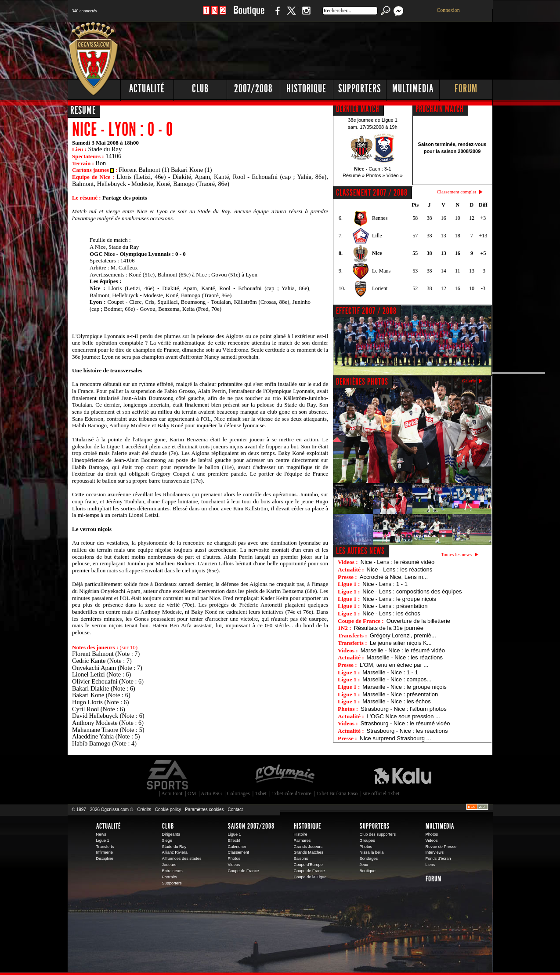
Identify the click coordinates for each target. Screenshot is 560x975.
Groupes (367, 840)
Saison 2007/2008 (251, 826)
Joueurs (169, 865)
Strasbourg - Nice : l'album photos (403, 709)
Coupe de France (244, 871)
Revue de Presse (441, 847)
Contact (235, 809)
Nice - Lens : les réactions (400, 569)
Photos (234, 859)
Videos (234, 865)
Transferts (105, 847)
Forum (466, 89)
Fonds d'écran (438, 859)
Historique (306, 89)
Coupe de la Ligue (310, 877)
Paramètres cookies (204, 809)
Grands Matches (309, 852)
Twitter (291, 15)
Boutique (249, 15)
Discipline (105, 859)
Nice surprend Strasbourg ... (396, 738)
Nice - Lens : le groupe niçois (399, 599)
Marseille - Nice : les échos (396, 701)
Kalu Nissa (403, 775)
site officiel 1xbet (381, 793)
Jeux (364, 865)
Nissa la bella (372, 852)
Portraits (170, 877)
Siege (167, 840)
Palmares (302, 840)
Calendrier (237, 847)
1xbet (261, 793)
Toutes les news (456, 554)
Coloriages (238, 793)
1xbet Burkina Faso (337, 793)
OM (192, 793)
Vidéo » (395, 175)
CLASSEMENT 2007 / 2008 (372, 193)
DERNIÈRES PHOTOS (362, 382)
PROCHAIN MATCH (440, 109)
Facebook (276, 15)
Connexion (448, 10)
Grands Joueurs (308, 847)
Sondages (369, 859)
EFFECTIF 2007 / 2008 (366, 311)
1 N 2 (215, 15)
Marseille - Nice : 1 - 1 (390, 672)
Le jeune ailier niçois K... (401, 643)
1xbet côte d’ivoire (291, 793)
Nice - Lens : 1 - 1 (385, 584)
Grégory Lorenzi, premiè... (403, 635)
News (101, 834)
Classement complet (457, 192)
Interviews (435, 852)
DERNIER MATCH (358, 109)
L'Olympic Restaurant (285, 775)
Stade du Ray (174, 847)
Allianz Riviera (175, 852)
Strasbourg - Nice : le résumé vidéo (405, 723)
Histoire (301, 834)
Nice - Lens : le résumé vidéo (397, 562)
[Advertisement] (333, 48)
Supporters (360, 89)
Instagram (306, 15)
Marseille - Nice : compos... (397, 679)
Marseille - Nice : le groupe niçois (404, 687)
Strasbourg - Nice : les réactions (407, 731)
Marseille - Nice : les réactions (405, 657)
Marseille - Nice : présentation (400, 694)
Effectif (234, 840)
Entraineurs (172, 871)
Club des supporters (378, 834)
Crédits (144, 809)
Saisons (301, 859)
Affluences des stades (182, 859)
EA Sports (168, 775)
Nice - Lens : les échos (391, 613)
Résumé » (354, 175)
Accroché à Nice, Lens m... (394, 577)
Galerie (469, 381)
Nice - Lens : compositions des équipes (412, 591)
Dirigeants (171, 834)
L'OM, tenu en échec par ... (394, 665)
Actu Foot (172, 793)
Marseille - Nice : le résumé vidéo (403, 650)
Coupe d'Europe (308, 865)
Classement (239, 852)
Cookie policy (168, 809)
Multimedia (413, 89)
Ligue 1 (103, 840)
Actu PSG (211, 793)
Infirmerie (105, 852)
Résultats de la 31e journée (389, 628)
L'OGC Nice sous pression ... (403, 716)
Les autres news (360, 551)
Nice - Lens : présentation (395, 606)
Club (200, 89)
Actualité (147, 89)
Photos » (375, 175)
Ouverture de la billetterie (418, 621)
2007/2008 (253, 89)
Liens (430, 865)
